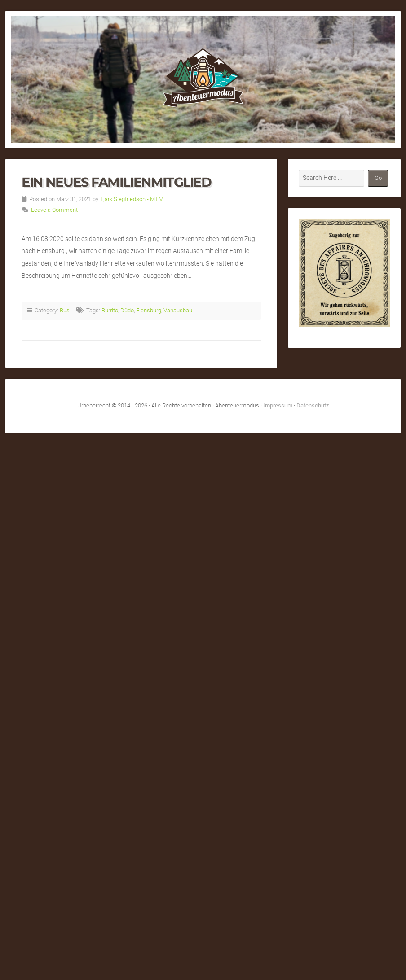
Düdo (127, 310)
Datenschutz (313, 405)
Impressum (278, 405)
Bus (65, 310)
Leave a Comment (54, 210)
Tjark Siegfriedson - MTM (132, 199)
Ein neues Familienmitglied (117, 182)
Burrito (110, 310)
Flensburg (149, 310)
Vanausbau (178, 310)
